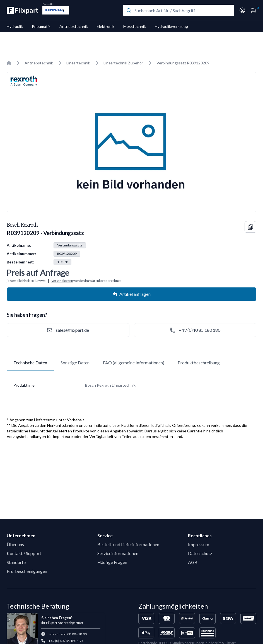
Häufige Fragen (112, 562)
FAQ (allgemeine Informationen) (134, 363)
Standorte (16, 562)
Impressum (199, 544)
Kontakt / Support (24, 553)
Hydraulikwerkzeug (171, 26)
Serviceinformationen (118, 553)
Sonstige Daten (75, 363)
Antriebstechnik (74, 26)
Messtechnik (135, 26)
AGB (193, 562)
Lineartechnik (78, 63)
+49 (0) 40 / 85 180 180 (66, 641)
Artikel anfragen (132, 294)
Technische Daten (30, 363)
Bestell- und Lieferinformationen (128, 544)
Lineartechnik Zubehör (123, 63)
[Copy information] (250, 227)
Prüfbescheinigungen (27, 571)
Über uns (15, 544)
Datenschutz (200, 553)
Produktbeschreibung (199, 363)
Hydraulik (15, 26)
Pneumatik (41, 26)
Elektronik (106, 26)
